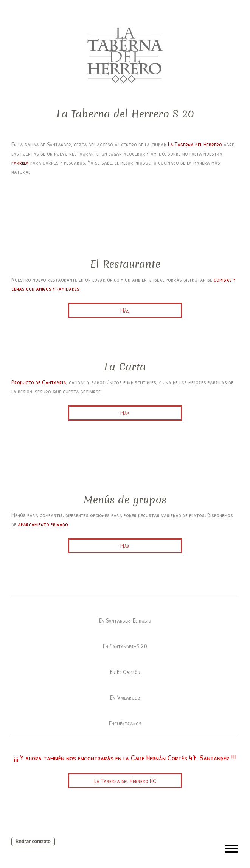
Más (125, 310)
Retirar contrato (33, 841)
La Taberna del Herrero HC (125, 781)
